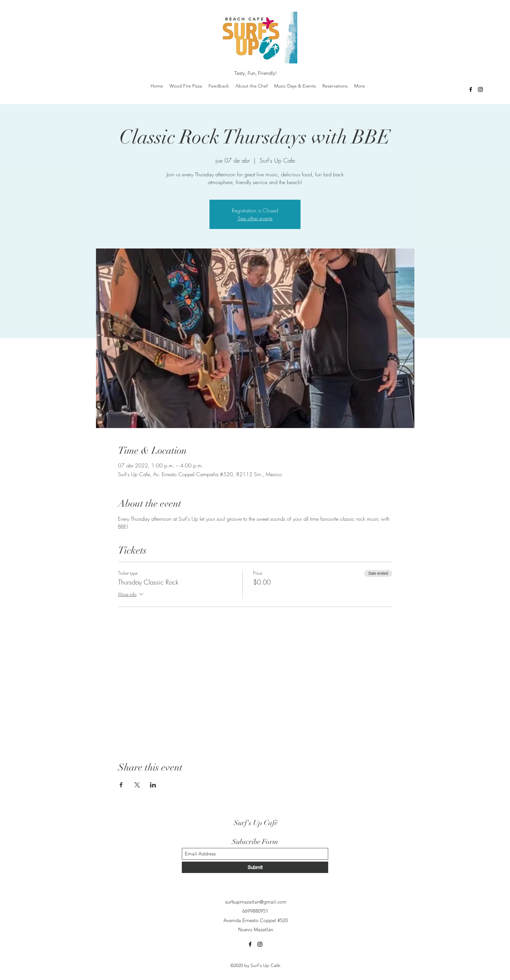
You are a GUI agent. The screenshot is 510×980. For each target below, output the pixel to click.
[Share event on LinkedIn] (153, 785)
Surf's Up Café (256, 823)
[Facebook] (471, 89)
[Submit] (255, 867)
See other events (255, 218)
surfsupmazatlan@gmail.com (256, 902)
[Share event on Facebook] (121, 785)
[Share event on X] (137, 785)
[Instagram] (480, 89)
